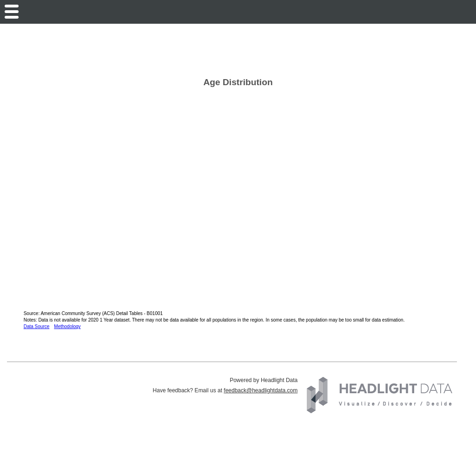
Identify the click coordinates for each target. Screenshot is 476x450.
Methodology (67, 326)
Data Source (37, 326)
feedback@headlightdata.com (261, 390)
